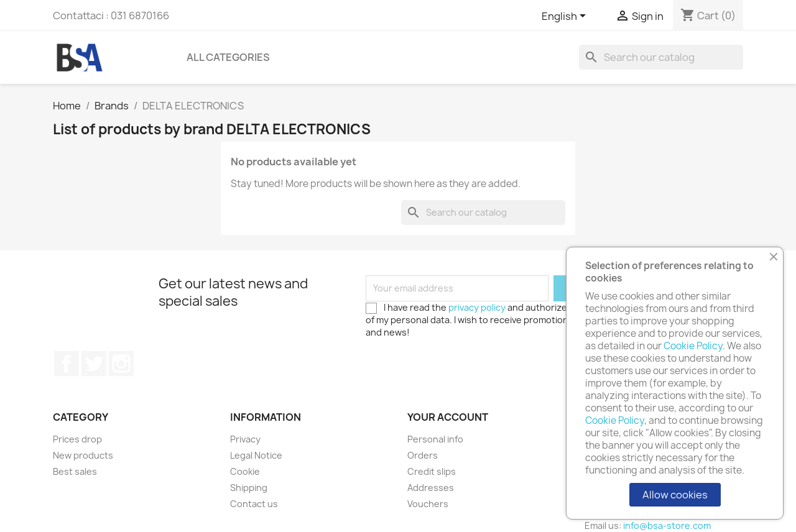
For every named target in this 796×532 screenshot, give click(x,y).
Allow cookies (675, 495)
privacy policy (477, 307)
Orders (423, 455)
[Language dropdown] (566, 17)
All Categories (228, 57)
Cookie (245, 471)
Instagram (121, 364)
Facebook (67, 364)
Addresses (431, 488)
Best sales (75, 471)
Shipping (249, 488)
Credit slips (432, 471)
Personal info (435, 439)
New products (83, 455)
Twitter (94, 364)
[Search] (661, 57)
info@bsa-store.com (667, 525)
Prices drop (77, 439)
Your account (448, 417)
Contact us (254, 504)
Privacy (245, 439)
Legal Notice (256, 455)
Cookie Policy (693, 346)
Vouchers (428, 504)
